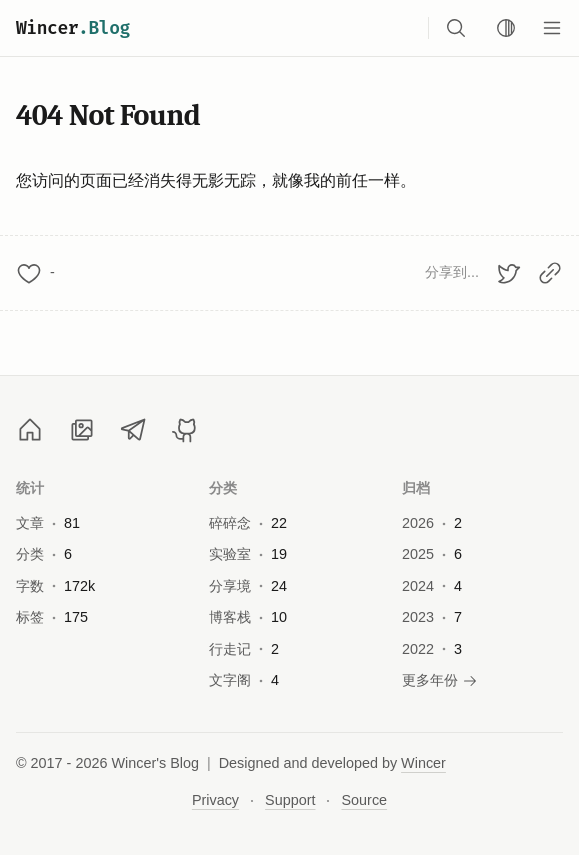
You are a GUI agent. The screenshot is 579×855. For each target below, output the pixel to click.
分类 (223, 488)
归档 (416, 488)
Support (290, 800)
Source (364, 800)
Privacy (215, 800)
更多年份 (440, 680)
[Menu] (552, 28)
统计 (30, 488)
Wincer (73, 28)
